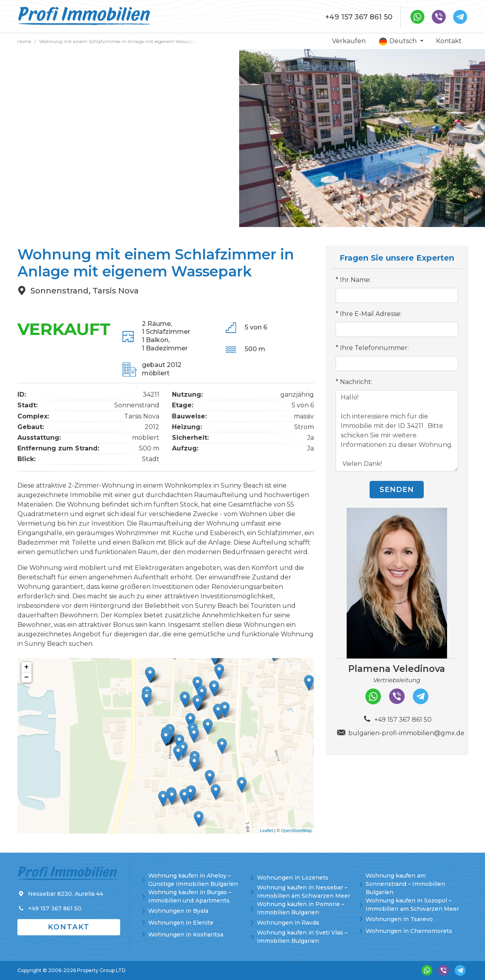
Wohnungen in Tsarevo (399, 919)
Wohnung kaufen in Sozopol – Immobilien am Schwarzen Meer (412, 905)
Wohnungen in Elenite (181, 923)
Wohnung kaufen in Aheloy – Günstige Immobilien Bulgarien (193, 880)
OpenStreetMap (296, 831)
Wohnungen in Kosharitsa (186, 935)
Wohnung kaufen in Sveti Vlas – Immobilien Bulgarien (302, 937)
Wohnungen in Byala (178, 911)
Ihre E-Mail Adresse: (371, 314)
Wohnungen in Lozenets (293, 878)
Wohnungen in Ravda (288, 923)
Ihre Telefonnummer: (374, 348)
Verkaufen (349, 41)
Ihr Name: (355, 280)
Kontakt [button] (69, 927)
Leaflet (267, 831)
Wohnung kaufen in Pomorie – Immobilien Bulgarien (301, 908)
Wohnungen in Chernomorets (409, 931)
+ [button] (27, 667)
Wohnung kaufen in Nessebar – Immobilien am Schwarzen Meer (304, 892)
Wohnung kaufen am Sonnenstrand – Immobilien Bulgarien (405, 884)
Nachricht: (356, 382)
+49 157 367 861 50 (359, 17)
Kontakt (449, 41)
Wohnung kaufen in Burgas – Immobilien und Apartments (190, 896)
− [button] (27, 677)
